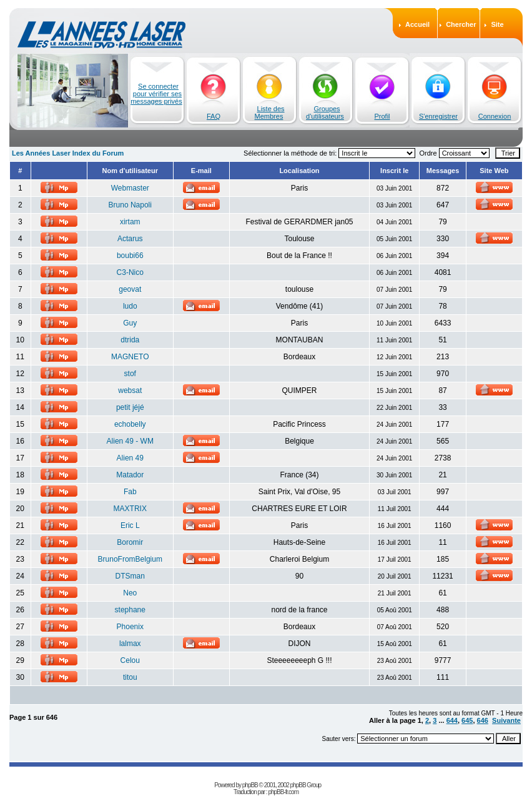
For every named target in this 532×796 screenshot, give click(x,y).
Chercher (461, 24)
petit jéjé (130, 407)
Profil (382, 116)
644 (452, 720)
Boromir (130, 542)
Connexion (495, 116)
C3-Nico (130, 272)
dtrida (130, 340)
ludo (130, 306)
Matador (130, 475)
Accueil (417, 24)
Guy (130, 323)
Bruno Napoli (130, 205)
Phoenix (130, 627)
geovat (130, 289)
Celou (130, 660)
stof (130, 374)
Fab (130, 492)
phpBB (250, 785)
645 (467, 720)
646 (483, 720)
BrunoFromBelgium (130, 559)
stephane (130, 610)
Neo (130, 593)
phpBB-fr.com (283, 792)
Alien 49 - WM (130, 441)
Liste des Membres (270, 112)
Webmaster (130, 188)
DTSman (130, 576)
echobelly (130, 424)
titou (130, 677)
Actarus (130, 239)
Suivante (506, 720)
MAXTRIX (130, 509)
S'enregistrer (438, 116)
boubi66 (130, 256)
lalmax (130, 644)
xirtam (130, 222)
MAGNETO (130, 357)
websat (130, 391)
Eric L (130, 525)
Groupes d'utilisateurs (325, 112)
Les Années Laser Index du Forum (68, 153)
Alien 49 (130, 458)
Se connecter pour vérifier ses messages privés (156, 94)
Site (497, 24)
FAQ (214, 116)
